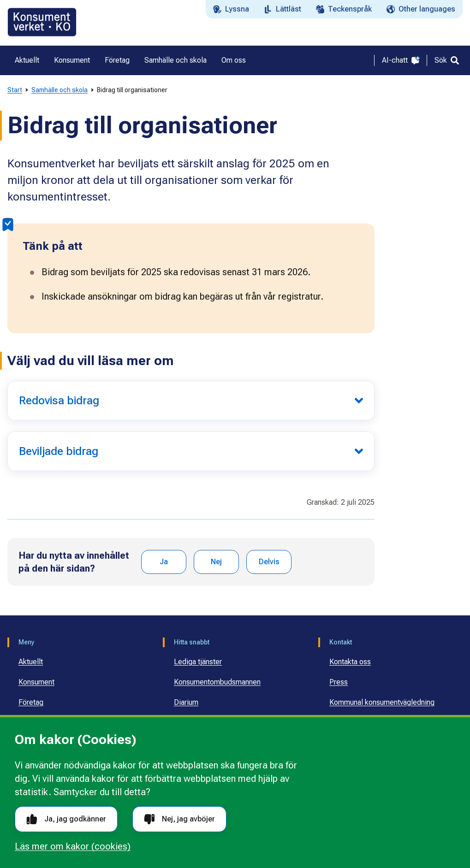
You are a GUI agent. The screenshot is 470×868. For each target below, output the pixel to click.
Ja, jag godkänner (66, 819)
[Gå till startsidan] (42, 22)
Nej (216, 562)
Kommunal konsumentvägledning (382, 702)
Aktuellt (31, 662)
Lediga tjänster (198, 662)
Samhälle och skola (59, 90)
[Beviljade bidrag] (191, 451)
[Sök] (447, 60)
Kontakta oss (350, 662)
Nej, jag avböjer (179, 819)
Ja (164, 562)
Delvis (269, 562)
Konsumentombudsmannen (217, 682)
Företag (31, 702)
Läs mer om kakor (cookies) (73, 846)
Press (339, 682)
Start (15, 90)
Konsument (36, 682)
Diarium (186, 702)
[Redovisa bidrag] (191, 401)
